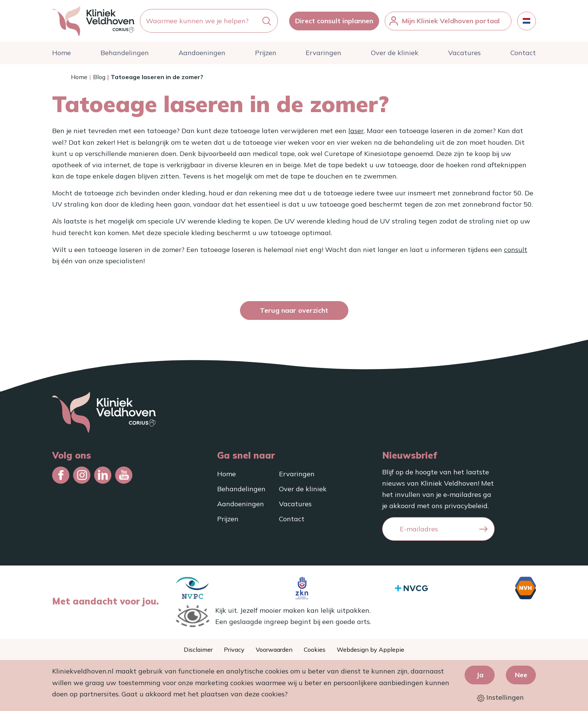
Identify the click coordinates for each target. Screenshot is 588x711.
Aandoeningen (202, 55)
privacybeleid (466, 506)
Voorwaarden (274, 649)
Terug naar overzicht (294, 312)
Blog (99, 79)
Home (61, 55)
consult (516, 251)
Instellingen (500, 698)
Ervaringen (323, 55)
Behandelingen (125, 55)
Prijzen (266, 55)
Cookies (315, 649)
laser (356, 133)
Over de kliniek (395, 55)
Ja (480, 675)
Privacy (234, 649)
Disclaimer (198, 649)
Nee (521, 675)
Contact (523, 55)
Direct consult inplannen (334, 22)
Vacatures (464, 55)
